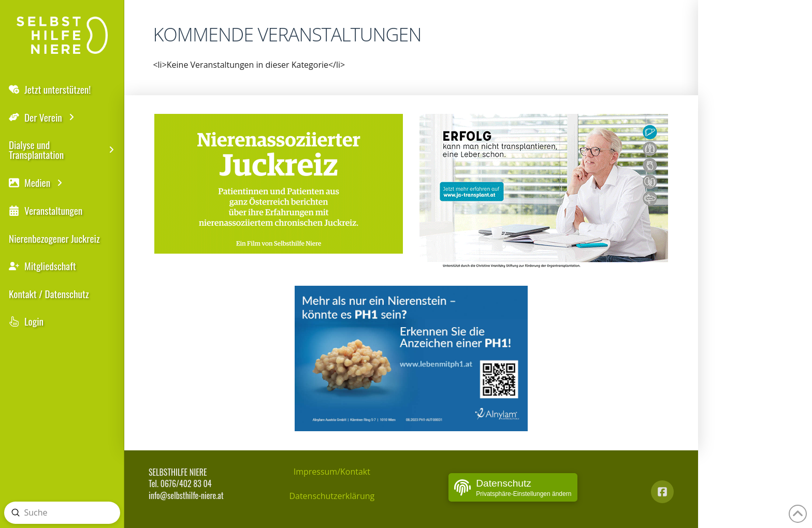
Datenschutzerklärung (332, 496)
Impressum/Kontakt (332, 472)
